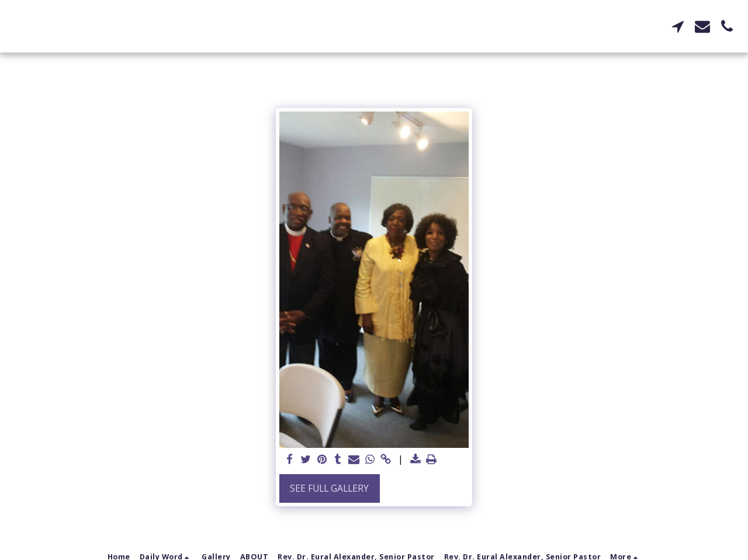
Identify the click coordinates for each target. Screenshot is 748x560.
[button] (678, 26)
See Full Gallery (329, 488)
